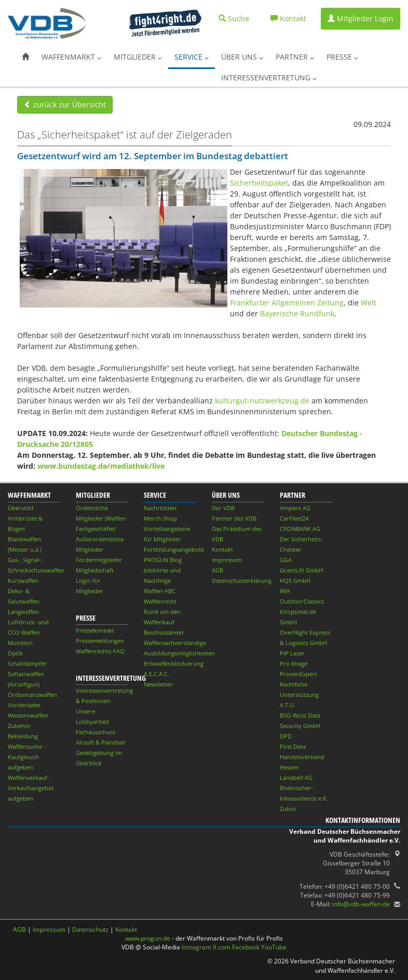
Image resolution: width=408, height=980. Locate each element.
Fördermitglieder (99, 560)
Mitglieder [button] (138, 57)
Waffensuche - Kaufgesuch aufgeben (27, 757)
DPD (286, 736)
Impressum (227, 560)
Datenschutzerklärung (242, 580)
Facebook (246, 947)
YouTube (274, 947)
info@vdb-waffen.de (361, 904)
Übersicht (21, 508)
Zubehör (19, 726)
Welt (369, 303)
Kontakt (222, 549)
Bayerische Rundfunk (297, 313)
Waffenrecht (160, 601)
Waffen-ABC (160, 591)
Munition (20, 643)
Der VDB (223, 508)
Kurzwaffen (23, 580)
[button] (25, 57)
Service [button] (192, 57)
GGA (286, 560)
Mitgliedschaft (95, 570)
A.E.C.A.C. (157, 674)
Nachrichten (160, 508)
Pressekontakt (95, 630)
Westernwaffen (28, 715)
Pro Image (294, 663)
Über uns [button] (242, 57)
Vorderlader (24, 705)
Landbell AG (296, 778)
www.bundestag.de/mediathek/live (101, 466)
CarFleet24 (294, 518)
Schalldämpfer (27, 663)
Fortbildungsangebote (174, 549)
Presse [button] (342, 57)
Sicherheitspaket (259, 183)
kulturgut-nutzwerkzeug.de (262, 401)
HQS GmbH (295, 580)
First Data (293, 746)
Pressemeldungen (100, 641)
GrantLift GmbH (301, 570)
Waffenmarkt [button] (71, 57)
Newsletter (158, 684)
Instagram (196, 947)
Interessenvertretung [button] (269, 78)
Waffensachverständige (175, 643)
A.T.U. (288, 705)
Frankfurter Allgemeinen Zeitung (287, 303)
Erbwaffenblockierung (174, 663)
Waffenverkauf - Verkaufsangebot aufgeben (31, 788)
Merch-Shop (160, 518)
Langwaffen (23, 612)
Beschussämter (164, 632)
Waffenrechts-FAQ (100, 651)
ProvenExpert (298, 674)
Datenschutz (90, 929)
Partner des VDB (234, 518)
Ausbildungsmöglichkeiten (179, 653)
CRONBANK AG (300, 529)
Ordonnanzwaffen (32, 695)
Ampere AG (295, 508)
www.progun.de (148, 938)
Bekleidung (23, 736)
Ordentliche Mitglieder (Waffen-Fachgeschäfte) (101, 518)
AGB (217, 570)
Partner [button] (295, 57)
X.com (222, 947)
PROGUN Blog (163, 560)
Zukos (288, 809)
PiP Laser (292, 653)
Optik (15, 653)
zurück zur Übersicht (65, 104)
